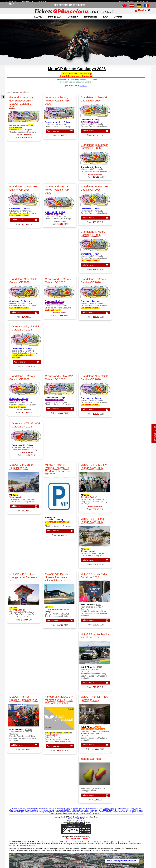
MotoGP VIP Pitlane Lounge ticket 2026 (125, 293)
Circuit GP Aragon (54, 831)
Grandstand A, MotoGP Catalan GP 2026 (92, 99)
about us (13, 825)
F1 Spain (14, 795)
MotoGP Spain (52, 798)
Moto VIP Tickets (53, 810)
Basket (143, 10)
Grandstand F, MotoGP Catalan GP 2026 (127, 149)
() (83, 86)
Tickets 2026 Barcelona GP (43, 850)
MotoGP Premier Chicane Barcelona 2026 (20, 437)
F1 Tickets (14, 786)
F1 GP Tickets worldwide (20, 801)
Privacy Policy (84, 850)
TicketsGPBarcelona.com (21, 866)
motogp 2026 (55, 17)
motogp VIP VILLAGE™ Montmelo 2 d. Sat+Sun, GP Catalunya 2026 (58, 437)
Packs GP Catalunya (127, 804)
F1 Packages (15, 789)
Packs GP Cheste (125, 807)
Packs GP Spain (125, 810)
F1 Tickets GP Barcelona (21, 813)
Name (22, 92)
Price (27, 92)
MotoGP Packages (54, 789)
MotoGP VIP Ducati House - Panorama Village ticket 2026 (55, 375)
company (73, 17)
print (147, 750)
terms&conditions (17, 834)
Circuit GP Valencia (54, 834)
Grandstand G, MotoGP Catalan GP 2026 (23, 196)
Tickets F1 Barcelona (91, 834)
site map (124, 850)
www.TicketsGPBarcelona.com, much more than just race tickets (134, 866)
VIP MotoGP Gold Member (93, 807)
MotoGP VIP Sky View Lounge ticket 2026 (92, 293)
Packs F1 (122, 786)
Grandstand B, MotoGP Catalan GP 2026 (127, 99)
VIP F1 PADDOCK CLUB (93, 789)
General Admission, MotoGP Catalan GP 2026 (56, 101)
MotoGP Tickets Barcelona (93, 840)
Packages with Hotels (143, 1)
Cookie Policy (96, 850)
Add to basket (51, 131)
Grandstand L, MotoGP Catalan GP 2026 (23, 246)
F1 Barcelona (16, 792)
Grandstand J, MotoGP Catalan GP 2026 (92, 196)
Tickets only (130, 1)
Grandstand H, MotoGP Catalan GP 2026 (58, 196)
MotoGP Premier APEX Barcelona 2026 (92, 435)
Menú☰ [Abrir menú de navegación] (12, 5)
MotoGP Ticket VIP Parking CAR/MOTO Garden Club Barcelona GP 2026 (58, 296)
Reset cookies (84, 860)
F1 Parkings (15, 798)
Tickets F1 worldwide (91, 831)
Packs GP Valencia (126, 813)
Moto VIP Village (53, 813)
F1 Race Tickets (17, 810)
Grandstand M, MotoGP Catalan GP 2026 (58, 246)
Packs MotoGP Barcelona (129, 819)
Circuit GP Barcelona (55, 828)
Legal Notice (73, 850)
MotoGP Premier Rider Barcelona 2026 (92, 373)
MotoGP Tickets (53, 786)
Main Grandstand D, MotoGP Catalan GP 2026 (56, 150)
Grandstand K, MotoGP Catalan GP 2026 (127, 196)
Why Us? (106, 850)
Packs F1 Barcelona (126, 792)
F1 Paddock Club (17, 807)
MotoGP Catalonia (54, 795)
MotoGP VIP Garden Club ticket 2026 (21, 293)
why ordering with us (19, 831)
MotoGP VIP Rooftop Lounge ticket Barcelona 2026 (24, 375)
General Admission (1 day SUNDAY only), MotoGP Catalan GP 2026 (22, 102)
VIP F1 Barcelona (89, 786)
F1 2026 (38, 17)
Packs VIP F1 (124, 795)
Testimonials (90, 17)
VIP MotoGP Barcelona (92, 801)
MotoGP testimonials (55, 801)
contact (118, 17)
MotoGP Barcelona (54, 792)
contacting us (15, 828)
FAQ (105, 17)
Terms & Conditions (60, 850)
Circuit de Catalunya (54, 825)
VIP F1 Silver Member (91, 792)
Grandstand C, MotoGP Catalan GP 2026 (23, 149)
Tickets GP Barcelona (91, 825)
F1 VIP (13, 804)
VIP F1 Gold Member (91, 795)
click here (86, 721)
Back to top (150, 857)
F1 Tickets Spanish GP (92, 837)
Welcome (122, 1)
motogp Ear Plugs (124, 434)
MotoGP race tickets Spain (57, 804)
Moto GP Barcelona (54, 807)
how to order (115, 850)
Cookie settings (72, 860)
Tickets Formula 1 (89, 819)
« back (141, 750)
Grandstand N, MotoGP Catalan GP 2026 (93, 246)
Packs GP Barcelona (127, 801)
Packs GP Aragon (125, 798)
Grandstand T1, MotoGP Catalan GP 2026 (126, 247)
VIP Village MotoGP (90, 804)
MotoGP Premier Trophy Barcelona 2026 (128, 373)
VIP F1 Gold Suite (89, 798)
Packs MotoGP (124, 789)
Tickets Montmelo (89, 828)
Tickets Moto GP (89, 822)
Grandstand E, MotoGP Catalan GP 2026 (93, 149)
